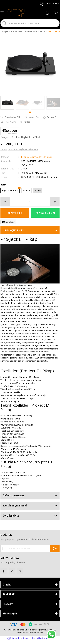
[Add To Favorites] (11, 117)
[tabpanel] (22, 103)
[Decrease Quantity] (5, 202)
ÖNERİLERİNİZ (11, 516)
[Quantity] (30, 202)
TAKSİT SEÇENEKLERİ (15, 506)
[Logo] (16, 13)
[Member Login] (47, 13)
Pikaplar (48, 157)
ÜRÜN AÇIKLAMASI (14, 230)
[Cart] (56, 13)
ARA (54, 23)
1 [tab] (30, 112)
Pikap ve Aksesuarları (32, 157)
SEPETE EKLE (15, 213)
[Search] (30, 23)
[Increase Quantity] (55, 202)
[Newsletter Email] (30, 548)
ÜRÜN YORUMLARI (13, 495)
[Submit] (55, 548)
